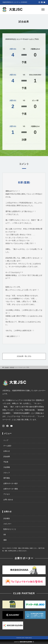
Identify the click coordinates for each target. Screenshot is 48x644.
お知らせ (7, 451)
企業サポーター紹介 (11, 483)
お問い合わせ (8, 500)
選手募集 (7, 478)
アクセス (7, 494)
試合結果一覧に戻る (24, 356)
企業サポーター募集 (11, 489)
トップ (6, 440)
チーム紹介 (7, 446)
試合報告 (7, 518)
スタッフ (7, 473)
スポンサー (7, 524)
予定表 (6, 462)
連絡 (5, 540)
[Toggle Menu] (43, 9)
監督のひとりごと (10, 529)
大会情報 (7, 467)
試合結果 (7, 457)
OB (5, 535)
